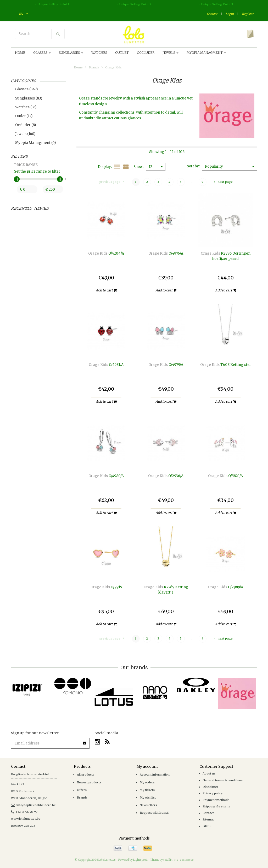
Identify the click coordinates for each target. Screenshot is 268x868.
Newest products (89, 782)
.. (192, 182)
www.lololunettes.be (26, 819)
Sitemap (209, 819)
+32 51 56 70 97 (24, 812)
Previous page (112, 182)
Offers (82, 790)
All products (86, 775)
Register (248, 14)
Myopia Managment (206, 53)
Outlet (122, 53)
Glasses (42, 53)
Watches (99, 53)
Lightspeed (140, 860)
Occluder (146, 53)
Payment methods (216, 800)
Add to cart (106, 290)
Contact (212, 14)
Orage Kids (113, 67)
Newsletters (148, 805)
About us (209, 773)
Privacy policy (213, 793)
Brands (94, 67)
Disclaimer (210, 787)
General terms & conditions (223, 780)
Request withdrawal (154, 813)
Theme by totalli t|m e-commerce (172, 860)
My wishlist (148, 797)
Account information (155, 775)
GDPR (207, 826)
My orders (147, 782)
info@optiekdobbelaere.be (33, 805)
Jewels (171, 53)
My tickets (147, 790)
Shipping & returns (216, 806)
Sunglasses (71, 53)
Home (20, 53)
